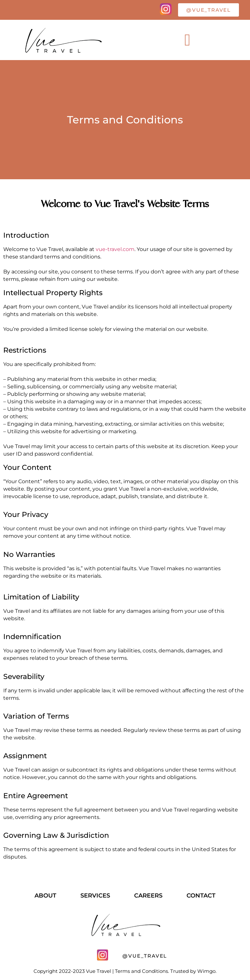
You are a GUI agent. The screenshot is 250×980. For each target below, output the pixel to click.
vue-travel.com (115, 249)
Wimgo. (207, 971)
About (45, 896)
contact (201, 896)
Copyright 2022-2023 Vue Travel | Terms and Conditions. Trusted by (115, 971)
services (95, 896)
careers (148, 896)
